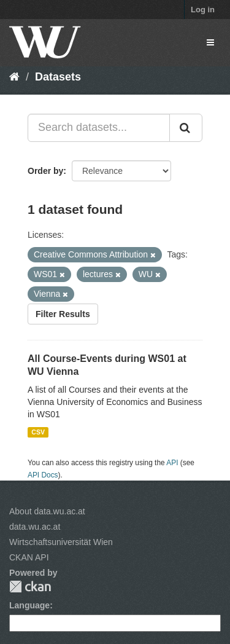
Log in (203, 10)
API (172, 463)
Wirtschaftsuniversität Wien (61, 542)
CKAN (30, 587)
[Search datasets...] (99, 128)
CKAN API (29, 557)
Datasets (58, 77)
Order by (45, 171)
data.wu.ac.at (35, 527)
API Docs (43, 475)
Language (29, 605)
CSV (38, 432)
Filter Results (63, 314)
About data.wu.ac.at (47, 511)
